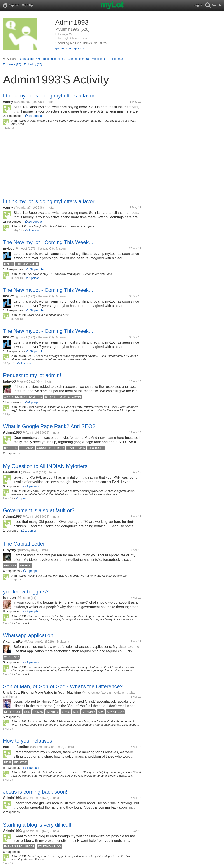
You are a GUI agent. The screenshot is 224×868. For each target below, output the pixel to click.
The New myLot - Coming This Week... (48, 242)
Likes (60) (117, 59)
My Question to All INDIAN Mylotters (45, 466)
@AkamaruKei (34, 642)
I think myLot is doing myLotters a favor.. (50, 96)
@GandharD (29, 472)
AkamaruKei (13, 641)
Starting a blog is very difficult (37, 825)
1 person (34, 230)
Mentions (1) (100, 59)
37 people (37, 269)
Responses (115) (54, 59)
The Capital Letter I (25, 544)
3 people (33, 571)
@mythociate (91, 693)
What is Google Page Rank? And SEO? (49, 426)
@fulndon (23, 598)
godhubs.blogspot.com (71, 48)
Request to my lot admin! (32, 375)
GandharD (11, 472)
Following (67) (33, 64)
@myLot (21, 249)
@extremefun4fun (42, 747)
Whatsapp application (28, 635)
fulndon (10, 598)
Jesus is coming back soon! (35, 792)
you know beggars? (26, 592)
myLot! (9, 248)
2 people (33, 611)
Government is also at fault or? (39, 510)
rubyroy (10, 550)
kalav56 (9, 381)
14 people (35, 116)
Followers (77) (12, 64)
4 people (34, 402)
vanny (8, 102)
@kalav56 (23, 381)
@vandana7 (22, 102)
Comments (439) (78, 59)
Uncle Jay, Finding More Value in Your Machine (42, 692)
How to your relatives (28, 741)
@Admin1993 (32, 432)
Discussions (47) (29, 59)
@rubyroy (24, 550)
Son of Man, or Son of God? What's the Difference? (63, 686)
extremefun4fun (16, 747)
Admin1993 (12, 432)
